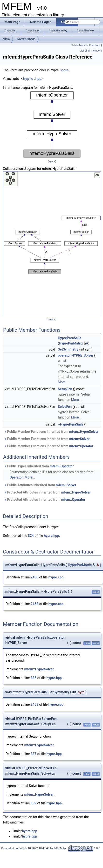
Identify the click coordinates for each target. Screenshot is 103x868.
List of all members (91, 51)
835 (34, 678)
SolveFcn (65, 407)
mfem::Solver (79, 439)
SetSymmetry (68, 349)
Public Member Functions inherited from (51, 432)
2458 (34, 604)
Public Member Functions (86, 45)
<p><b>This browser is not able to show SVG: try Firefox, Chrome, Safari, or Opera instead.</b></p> (52, 124)
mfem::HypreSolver (84, 432)
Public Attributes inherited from (40, 485)
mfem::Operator (81, 446)
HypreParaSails (25, 39)
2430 (34, 577)
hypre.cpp (56, 577)
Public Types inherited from (39, 466)
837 (34, 754)
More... (65, 70)
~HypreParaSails (71, 424)
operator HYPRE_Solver (76, 355)
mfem (6, 39)
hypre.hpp (32, 79)
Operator (16, 477)
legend (52, 161)
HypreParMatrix (71, 343)
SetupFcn (65, 389)
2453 (34, 704)
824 (31, 536)
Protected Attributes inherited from (47, 492)
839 (34, 803)
